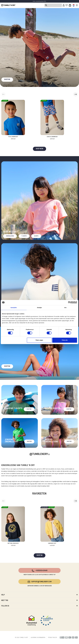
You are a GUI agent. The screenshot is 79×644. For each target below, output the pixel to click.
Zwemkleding (10, 236)
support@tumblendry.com (39, 582)
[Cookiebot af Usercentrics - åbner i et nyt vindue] (69, 303)
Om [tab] (65, 308)
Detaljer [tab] (40, 308)
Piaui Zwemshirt (13, 138)
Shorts (36, 236)
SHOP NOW (39, 149)
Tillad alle (65, 340)
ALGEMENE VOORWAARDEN (38, 638)
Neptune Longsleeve (13, 545)
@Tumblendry (39, 454)
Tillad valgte (39, 340)
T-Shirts (24, 236)
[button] (76, 94)
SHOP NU (7, 80)
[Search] (53, 5)
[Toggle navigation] (76, 5)
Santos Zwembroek (52, 138)
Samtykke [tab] (14, 308)
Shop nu (7, 366)
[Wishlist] (67, 5)
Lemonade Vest (52, 545)
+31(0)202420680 (39, 571)
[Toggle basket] (70, 5)
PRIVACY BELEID (53, 638)
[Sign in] (64, 5)
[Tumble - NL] (8, 5)
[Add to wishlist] (24, 101)
